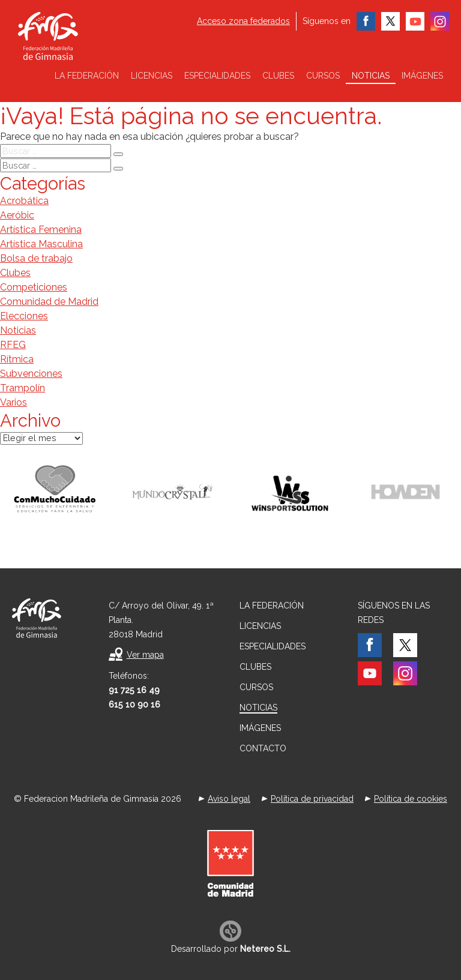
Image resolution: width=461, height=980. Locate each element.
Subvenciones (31, 374)
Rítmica (17, 359)
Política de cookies (411, 799)
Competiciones (34, 287)
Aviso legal (229, 799)
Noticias (371, 76)
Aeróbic (17, 215)
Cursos (323, 76)
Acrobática (24, 201)
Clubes (278, 76)
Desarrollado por (231, 949)
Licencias (152, 76)
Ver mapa (145, 655)
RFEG (13, 345)
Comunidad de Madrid (49, 302)
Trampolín (23, 388)
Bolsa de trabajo (36, 258)
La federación (87, 76)
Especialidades (217, 76)
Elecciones (24, 316)
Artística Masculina (41, 244)
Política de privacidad (312, 799)
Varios (14, 402)
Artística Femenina (41, 230)
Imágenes (422, 76)
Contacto (263, 748)
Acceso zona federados (243, 21)
